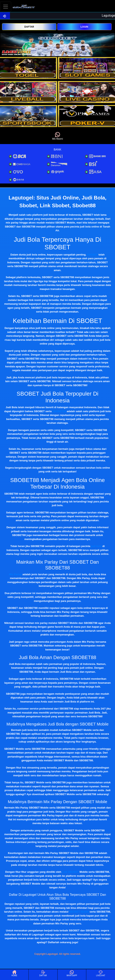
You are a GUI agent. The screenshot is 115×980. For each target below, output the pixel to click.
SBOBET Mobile (79, 912)
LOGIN (84, 27)
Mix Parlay (15, 574)
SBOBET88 (59, 411)
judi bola (96, 546)
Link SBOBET (70, 872)
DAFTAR (29, 27)
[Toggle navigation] (6, 7)
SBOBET (92, 255)
